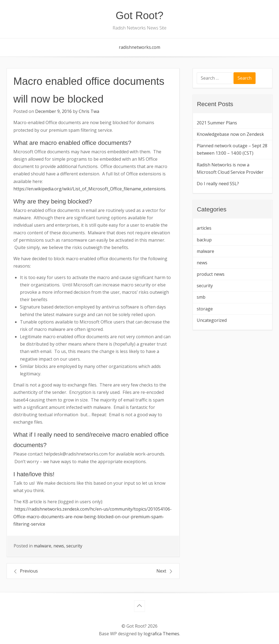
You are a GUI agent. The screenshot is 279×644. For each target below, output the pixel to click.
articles (204, 228)
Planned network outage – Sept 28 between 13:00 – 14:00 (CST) (232, 149)
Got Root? (140, 15)
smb (201, 297)
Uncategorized (212, 320)
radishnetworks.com (139, 47)
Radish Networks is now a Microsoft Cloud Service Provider (230, 168)
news (59, 546)
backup (204, 240)
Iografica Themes (161, 634)
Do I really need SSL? (218, 184)
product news (211, 274)
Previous (29, 571)
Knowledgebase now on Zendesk (230, 134)
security (74, 546)
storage (205, 309)
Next (161, 571)
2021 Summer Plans (217, 123)
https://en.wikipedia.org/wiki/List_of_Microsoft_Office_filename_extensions (89, 189)
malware (43, 546)
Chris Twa (89, 111)
